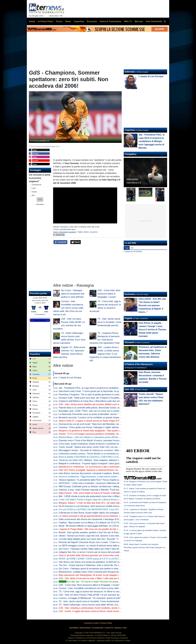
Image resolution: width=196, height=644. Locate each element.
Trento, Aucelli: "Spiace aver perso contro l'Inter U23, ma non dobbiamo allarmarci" (99, 447)
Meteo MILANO (40, 320)
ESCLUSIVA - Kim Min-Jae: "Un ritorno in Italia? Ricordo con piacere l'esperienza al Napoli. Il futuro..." (152, 305)
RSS (125, 628)
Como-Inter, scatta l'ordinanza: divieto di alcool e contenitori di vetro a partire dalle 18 (100, 444)
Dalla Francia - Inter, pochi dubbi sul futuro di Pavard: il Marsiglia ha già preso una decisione (103, 493)
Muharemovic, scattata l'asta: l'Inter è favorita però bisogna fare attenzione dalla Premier (102, 572)
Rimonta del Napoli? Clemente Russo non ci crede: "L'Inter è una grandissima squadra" (101, 542)
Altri (33, 195)
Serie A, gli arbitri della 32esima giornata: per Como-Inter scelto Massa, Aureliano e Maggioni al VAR (107, 555)
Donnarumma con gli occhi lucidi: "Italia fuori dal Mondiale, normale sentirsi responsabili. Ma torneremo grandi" (112, 424)
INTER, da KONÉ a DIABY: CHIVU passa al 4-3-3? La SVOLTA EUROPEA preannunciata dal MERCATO (110, 559)
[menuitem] (165, 21)
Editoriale (130, 72)
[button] (40, 200)
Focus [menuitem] (59, 21)
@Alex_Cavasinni (91, 232)
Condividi (60, 242)
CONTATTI (109, 628)
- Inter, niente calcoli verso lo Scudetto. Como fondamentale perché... (109, 322)
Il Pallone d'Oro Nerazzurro (139, 364)
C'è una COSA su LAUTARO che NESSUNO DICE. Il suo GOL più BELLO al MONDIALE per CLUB (107, 509)
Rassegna (64, 227)
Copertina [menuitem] (79, 21)
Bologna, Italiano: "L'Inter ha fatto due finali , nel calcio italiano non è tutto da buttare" (102, 503)
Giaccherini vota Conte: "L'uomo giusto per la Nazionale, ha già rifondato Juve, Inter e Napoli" (104, 391)
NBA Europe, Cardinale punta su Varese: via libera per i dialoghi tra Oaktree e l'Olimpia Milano (104, 486)
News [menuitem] (68, 21)
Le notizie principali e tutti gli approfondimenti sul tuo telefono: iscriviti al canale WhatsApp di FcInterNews (110, 516)
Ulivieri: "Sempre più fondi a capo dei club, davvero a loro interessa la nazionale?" (98, 536)
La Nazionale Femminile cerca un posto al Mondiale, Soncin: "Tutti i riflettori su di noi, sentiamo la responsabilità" (113, 414)
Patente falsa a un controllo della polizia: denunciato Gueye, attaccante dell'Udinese (99, 408)
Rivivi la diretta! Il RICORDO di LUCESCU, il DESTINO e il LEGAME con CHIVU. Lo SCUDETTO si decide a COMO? (116, 457)
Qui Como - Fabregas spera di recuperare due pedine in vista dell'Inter (73, 294)
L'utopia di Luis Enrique (70, 378)
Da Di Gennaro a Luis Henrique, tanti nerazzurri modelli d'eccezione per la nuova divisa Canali (105, 506)
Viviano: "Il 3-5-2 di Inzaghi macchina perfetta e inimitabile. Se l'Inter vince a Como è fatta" (102, 434)
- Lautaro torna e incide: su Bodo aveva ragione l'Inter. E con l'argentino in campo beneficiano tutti (105, 354)
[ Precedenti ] (40, 314)
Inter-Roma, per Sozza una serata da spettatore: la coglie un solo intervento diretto (103, 562)
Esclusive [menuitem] (92, 21)
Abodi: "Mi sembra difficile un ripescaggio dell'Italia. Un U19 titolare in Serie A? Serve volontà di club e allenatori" (113, 526)
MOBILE (118, 628)
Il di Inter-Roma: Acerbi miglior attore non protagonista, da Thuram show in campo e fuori (107, 513)
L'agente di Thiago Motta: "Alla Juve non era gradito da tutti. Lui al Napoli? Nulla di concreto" (104, 529)
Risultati (40, 204)
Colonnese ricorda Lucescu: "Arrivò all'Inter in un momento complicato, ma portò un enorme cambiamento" (110, 454)
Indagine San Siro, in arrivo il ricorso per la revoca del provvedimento (92, 552)
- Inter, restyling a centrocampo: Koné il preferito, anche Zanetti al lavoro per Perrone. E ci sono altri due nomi (114, 608)
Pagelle (128, 318)
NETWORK (74, 628)
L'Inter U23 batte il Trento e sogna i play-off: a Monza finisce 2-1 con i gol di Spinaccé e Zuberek (105, 500)
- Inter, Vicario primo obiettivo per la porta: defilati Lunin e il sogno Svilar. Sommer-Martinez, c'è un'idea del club (115, 404)
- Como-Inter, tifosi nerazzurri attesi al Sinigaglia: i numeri (109, 294)
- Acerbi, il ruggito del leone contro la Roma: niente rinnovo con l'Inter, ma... (98, 611)
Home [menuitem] (32, 21)
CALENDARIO (97, 628)
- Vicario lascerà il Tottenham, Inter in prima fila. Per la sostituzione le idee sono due (104, 565)
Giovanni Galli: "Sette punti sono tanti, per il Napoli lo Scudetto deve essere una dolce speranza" (106, 398)
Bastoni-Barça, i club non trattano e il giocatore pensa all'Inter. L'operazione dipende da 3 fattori (105, 437)
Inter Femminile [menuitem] (154, 21)
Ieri (132, 248)
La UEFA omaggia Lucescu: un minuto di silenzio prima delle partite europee (96, 546)
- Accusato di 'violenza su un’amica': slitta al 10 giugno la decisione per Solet (106, 450)
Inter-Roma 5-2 (134, 183)
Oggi (127, 248)
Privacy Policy (106, 623)
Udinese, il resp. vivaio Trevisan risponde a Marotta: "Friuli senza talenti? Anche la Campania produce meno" (111, 490)
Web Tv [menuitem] (128, 21)
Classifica (35, 354)
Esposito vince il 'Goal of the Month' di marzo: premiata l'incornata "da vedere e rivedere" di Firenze (107, 440)
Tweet (76, 242)
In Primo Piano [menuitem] (46, 21)
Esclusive (130, 294)
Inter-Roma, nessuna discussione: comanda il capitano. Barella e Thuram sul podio (99, 473)
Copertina (130, 130)
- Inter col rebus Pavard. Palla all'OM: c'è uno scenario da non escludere (96, 595)
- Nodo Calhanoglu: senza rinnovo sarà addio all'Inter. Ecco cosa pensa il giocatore (101, 605)
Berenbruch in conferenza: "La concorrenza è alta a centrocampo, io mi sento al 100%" (101, 467)
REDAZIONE (85, 628)
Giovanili (129, 342)
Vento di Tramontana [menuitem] (111, 21)
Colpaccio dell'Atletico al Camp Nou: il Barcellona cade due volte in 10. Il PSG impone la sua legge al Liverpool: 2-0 (115, 401)
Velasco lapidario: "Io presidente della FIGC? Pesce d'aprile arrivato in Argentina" (98, 480)
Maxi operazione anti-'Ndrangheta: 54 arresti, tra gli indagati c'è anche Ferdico (97, 575)
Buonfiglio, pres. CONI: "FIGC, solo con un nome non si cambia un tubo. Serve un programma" (105, 411)
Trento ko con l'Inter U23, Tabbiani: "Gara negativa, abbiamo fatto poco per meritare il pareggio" (105, 460)
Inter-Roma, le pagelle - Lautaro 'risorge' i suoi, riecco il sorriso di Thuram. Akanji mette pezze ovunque (153, 330)
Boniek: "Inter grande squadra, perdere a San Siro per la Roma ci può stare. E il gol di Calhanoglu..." (107, 532)
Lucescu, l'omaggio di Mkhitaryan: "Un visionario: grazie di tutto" (90, 598)
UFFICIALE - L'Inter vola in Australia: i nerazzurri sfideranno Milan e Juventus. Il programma (103, 483)
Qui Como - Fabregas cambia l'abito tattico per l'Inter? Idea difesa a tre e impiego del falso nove (105, 549)
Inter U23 (129, 389)
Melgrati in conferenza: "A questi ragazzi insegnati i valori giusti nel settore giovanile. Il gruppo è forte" (108, 463)
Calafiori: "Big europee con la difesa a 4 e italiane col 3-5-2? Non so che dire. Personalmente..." (105, 523)
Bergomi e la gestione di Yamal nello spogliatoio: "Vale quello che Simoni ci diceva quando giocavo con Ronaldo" (113, 431)
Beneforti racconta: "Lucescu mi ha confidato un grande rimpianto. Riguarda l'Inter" (99, 417)
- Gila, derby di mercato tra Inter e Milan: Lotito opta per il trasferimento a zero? (100, 578)
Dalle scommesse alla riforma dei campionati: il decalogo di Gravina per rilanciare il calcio (102, 519)
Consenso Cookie (91, 623)
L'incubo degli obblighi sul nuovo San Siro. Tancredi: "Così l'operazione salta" (99, 539)
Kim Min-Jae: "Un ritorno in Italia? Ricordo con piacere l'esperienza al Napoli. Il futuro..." (106, 582)
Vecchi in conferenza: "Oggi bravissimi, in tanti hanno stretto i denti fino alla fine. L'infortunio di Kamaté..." (110, 477)
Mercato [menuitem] (139, 21)
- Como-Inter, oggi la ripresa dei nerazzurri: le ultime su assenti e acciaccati (97, 592)
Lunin (34, 188)
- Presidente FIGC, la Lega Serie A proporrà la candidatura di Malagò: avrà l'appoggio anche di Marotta (111, 388)
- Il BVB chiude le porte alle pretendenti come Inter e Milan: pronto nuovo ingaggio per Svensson (108, 496)
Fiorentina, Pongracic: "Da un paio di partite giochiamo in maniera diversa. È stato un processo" (105, 395)
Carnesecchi (36, 185)
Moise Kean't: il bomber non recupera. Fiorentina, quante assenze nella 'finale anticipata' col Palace (144, 547)
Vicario (34, 192)
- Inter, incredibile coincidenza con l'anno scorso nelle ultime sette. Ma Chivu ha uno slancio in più (68, 308)
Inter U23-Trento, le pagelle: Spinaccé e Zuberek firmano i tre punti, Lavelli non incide (100, 470)
